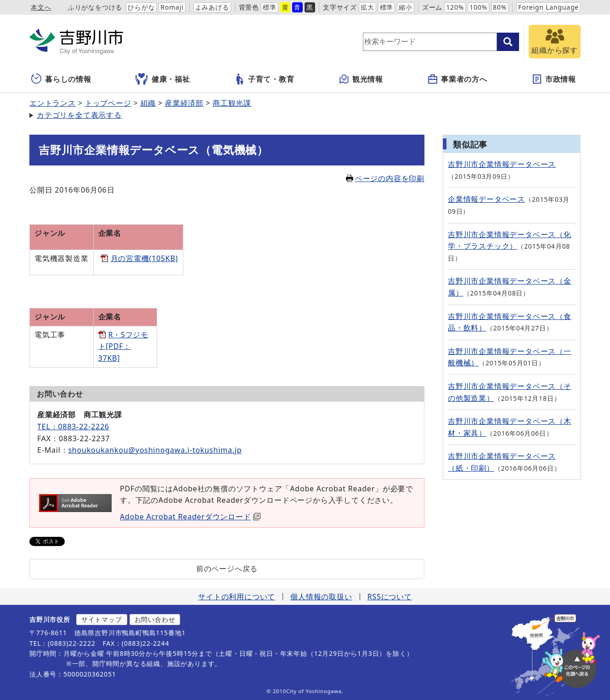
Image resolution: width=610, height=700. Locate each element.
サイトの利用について (237, 597)
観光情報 (361, 79)
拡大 (367, 7)
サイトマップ (102, 619)
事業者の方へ (457, 79)
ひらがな (141, 7)
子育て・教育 (264, 79)
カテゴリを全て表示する (79, 115)
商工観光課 (232, 103)
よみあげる (212, 7)
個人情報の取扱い (321, 597)
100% (478, 7)
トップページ (108, 103)
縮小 (406, 7)
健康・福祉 (163, 79)
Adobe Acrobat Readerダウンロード (190, 517)
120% (455, 7)
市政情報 (554, 79)
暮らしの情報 (61, 79)
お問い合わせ (155, 619)
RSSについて (390, 597)
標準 (270, 7)
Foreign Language (548, 7)
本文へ (41, 7)
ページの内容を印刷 (385, 178)
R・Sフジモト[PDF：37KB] (124, 346)
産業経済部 (184, 103)
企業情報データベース (486, 199)
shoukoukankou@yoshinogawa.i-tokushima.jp (155, 450)
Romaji (172, 7)
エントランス (53, 103)
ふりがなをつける (95, 7)
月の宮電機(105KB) (144, 258)
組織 (148, 103)
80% (500, 7)
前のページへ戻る (227, 569)
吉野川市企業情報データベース (502, 164)
